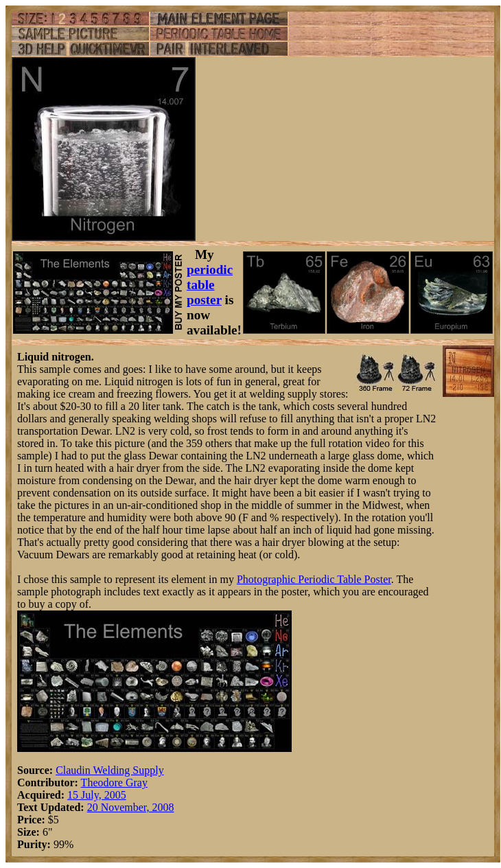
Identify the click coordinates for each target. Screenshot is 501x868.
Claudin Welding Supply (110, 770)
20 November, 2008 (131, 807)
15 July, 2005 (97, 795)
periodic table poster (210, 285)
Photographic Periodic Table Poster (314, 579)
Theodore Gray (114, 783)
